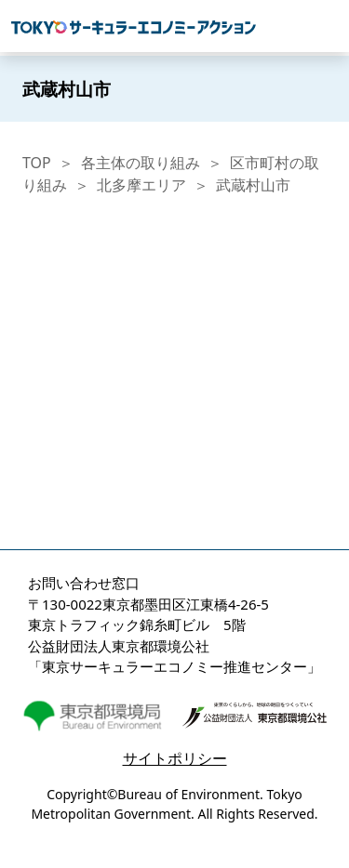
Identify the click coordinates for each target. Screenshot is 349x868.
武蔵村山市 (253, 185)
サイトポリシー (175, 758)
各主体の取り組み (141, 163)
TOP (37, 163)
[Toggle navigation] (328, 26)
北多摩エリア (141, 185)
